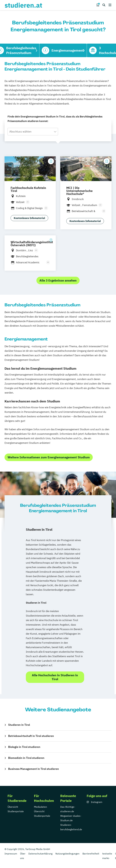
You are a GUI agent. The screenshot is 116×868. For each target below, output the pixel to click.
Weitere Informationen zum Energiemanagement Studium (49, 457)
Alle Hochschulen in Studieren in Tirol (55, 677)
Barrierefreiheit (91, 854)
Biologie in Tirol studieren (24, 747)
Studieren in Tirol (19, 725)
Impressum (11, 854)
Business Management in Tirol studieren (34, 769)
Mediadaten (40, 807)
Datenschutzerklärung (40, 854)
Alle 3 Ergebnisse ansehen (58, 280)
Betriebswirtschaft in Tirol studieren (31, 736)
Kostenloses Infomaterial (29, 218)
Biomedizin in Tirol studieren (26, 758)
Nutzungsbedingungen (67, 854)
